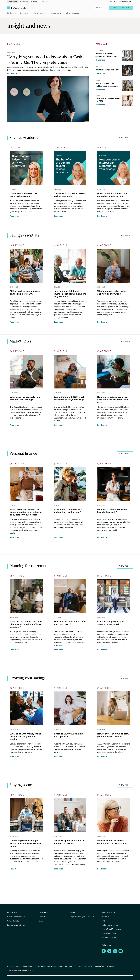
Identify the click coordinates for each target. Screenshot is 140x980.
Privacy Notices (27, 966)
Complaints (78, 966)
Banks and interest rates (16, 925)
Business (24, 2)
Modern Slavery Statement (105, 966)
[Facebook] (104, 953)
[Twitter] (109, 953)
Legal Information (14, 966)
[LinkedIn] (115, 953)
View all (125, 138)
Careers (41, 921)
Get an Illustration (14, 921)
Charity (34, 2)
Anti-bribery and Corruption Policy (60, 966)
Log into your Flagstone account (82, 917)
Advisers (44, 2)
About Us (42, 917)
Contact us (105, 917)
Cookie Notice (40, 966)
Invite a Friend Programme (111, 929)
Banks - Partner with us (110, 925)
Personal (13, 2)
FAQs (103, 921)
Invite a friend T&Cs (109, 933)
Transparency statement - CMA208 (20, 971)
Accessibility (89, 966)
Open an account (121, 8)
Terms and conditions (109, 937)
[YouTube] (121, 953)
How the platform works (16, 917)
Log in (99, 8)
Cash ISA (24, 13)
